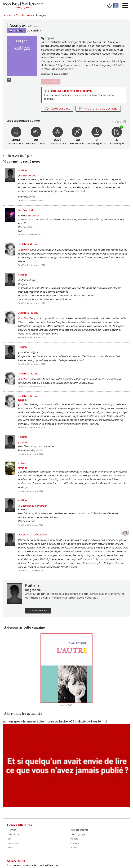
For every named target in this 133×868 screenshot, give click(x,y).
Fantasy (19, 31)
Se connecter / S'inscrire (109, 6)
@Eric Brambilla (27, 179)
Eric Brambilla (26, 214)
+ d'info (117, 124)
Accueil (8, 15)
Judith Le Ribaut (28, 249)
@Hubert (23, 454)
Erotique (75, 860)
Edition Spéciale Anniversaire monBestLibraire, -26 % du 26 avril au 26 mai (55, 738)
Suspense (14, 851)
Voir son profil (38, 627)
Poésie (74, 856)
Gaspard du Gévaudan (32, 548)
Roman (12, 847)
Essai (11, 864)
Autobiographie (79, 847)
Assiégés (41, 15)
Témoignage (78, 851)
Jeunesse (14, 860)
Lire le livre (51, 83)
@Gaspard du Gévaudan (33, 519)
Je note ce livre (60, 111)
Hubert (22, 475)
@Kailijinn (33, 220)
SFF (10, 31)
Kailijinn (36, 31)
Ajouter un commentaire (101, 111)
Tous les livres (24, 15)
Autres (74, 864)
